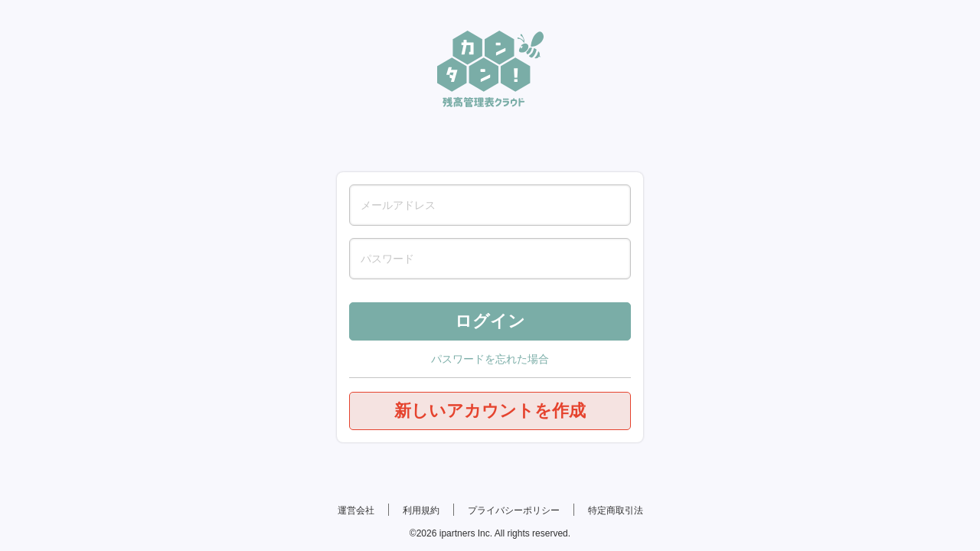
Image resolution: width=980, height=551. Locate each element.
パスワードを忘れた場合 (490, 359)
